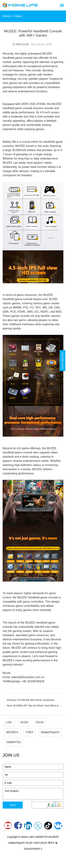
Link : (10, 722)
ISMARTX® (14, 742)
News (18, 16)
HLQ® (24, 722)
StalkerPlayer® (50, 732)
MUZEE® (12, 732)
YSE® (30, 732)
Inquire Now (62, 361)
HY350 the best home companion (36, 700)
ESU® (40, 722)
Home (6, 16)
